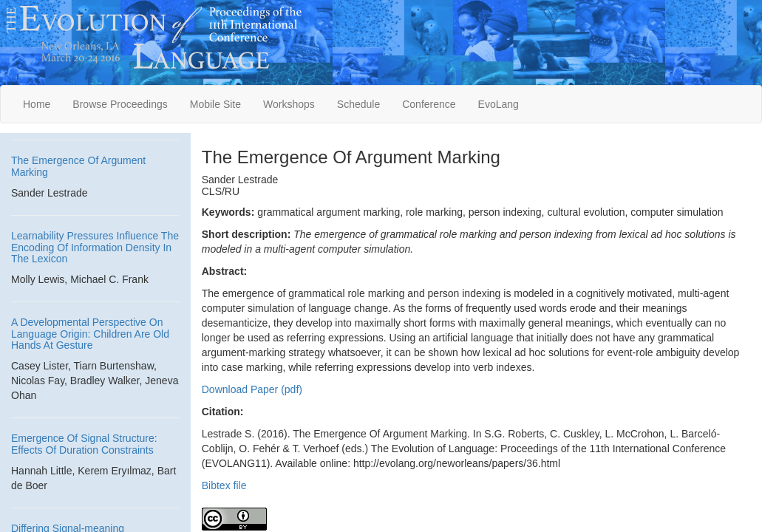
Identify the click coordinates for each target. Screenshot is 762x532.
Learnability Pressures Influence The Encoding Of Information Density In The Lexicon (95, 247)
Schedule (358, 104)
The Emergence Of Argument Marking (78, 166)
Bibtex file (224, 485)
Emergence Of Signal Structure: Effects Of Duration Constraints (84, 444)
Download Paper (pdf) (252, 389)
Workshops (289, 104)
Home (37, 104)
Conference (429, 104)
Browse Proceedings (120, 104)
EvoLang (499, 104)
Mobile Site (215, 104)
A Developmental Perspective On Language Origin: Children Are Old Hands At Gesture (90, 334)
